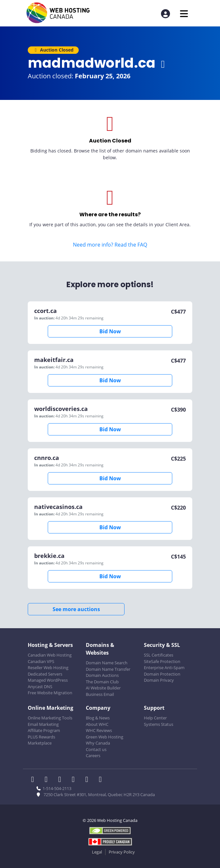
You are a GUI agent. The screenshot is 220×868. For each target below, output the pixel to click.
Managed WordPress (48, 680)
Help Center (155, 718)
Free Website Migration (50, 693)
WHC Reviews (99, 730)
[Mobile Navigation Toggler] (184, 14)
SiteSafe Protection (162, 661)
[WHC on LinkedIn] (62, 780)
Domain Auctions (102, 675)
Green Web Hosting (105, 737)
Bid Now (110, 331)
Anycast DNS (40, 687)
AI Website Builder (103, 688)
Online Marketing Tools (50, 718)
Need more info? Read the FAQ (110, 245)
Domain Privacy (159, 680)
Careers (93, 756)
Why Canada (98, 743)
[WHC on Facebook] (35, 780)
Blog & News (98, 718)
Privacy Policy (122, 852)
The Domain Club (102, 682)
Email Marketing (43, 724)
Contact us (96, 749)
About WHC (97, 724)
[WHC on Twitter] (48, 780)
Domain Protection (162, 674)
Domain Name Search (107, 663)
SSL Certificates (159, 655)
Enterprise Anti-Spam (164, 668)
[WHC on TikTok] (102, 780)
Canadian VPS (41, 661)
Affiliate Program (44, 730)
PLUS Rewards (41, 737)
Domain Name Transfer (108, 669)
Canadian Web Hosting (50, 655)
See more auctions (76, 609)
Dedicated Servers (45, 674)
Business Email (100, 694)
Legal (97, 852)
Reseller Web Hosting (48, 668)
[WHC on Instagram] (75, 780)
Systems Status (159, 724)
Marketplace (40, 743)
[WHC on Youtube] (89, 780)
